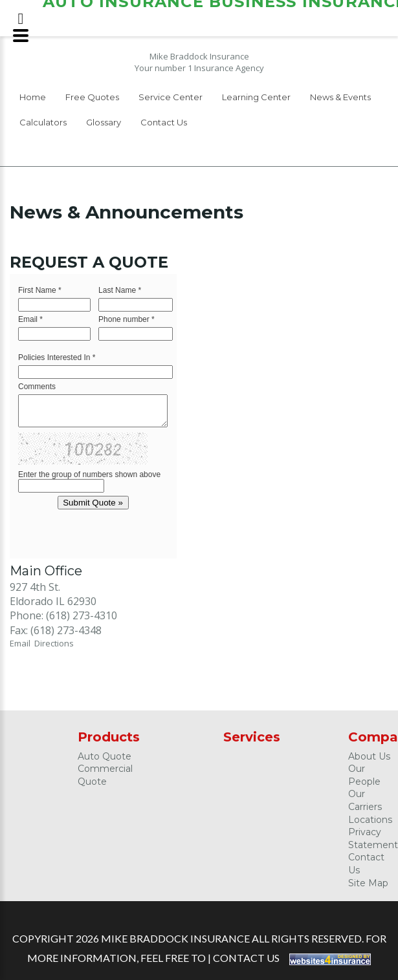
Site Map (368, 883)
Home (33, 97)
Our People (364, 775)
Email (22, 643)
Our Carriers (365, 800)
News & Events (340, 97)
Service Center (171, 97)
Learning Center (256, 97)
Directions (54, 643)
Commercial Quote (105, 775)
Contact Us (164, 122)
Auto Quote (105, 756)
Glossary (104, 122)
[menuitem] (33, 99)
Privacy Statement (373, 838)
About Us (369, 756)
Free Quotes (92, 97)
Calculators (43, 122)
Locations (370, 820)
